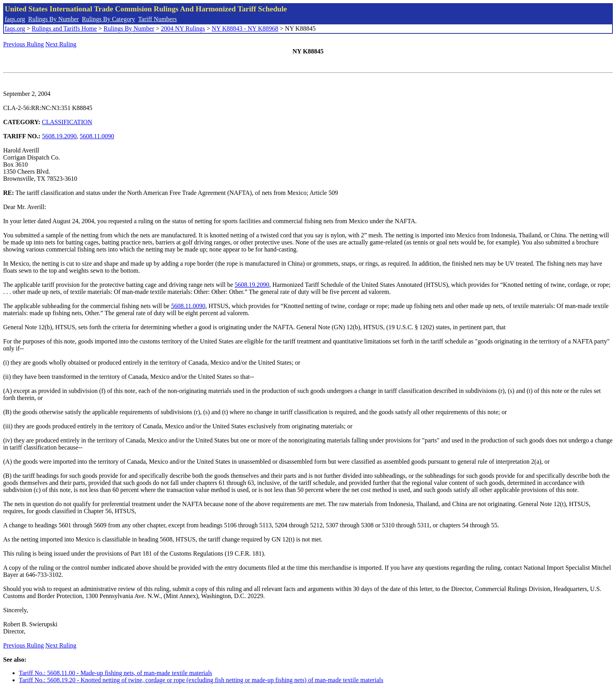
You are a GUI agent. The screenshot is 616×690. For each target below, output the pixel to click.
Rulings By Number (54, 19)
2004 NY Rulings (183, 28)
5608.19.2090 (59, 136)
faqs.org (15, 19)
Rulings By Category (109, 19)
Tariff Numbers (157, 19)
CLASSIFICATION (67, 122)
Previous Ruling (24, 44)
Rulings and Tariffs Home (64, 28)
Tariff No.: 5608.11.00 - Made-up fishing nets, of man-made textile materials (115, 673)
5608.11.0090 (97, 136)
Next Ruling (61, 44)
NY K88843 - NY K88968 (245, 28)
